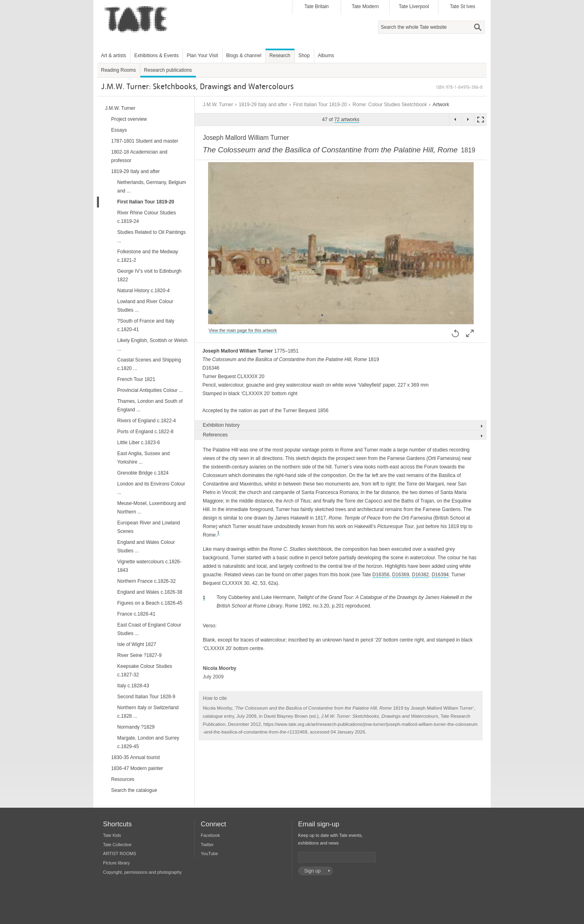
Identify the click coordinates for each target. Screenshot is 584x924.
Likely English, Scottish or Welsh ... (152, 345)
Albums (326, 56)
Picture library (116, 863)
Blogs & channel (244, 56)
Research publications (168, 70)
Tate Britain (316, 6)
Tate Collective (117, 845)
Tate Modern (365, 6)
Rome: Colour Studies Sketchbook (390, 105)
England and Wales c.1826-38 (150, 592)
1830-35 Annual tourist (135, 757)
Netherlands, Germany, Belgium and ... (152, 187)
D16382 (420, 575)
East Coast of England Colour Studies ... (149, 629)
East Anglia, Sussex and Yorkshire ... (143, 458)
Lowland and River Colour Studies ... (145, 306)
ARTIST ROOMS (120, 853)
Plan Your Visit (202, 56)
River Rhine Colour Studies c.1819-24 (147, 217)
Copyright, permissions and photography (142, 872)
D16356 (381, 575)
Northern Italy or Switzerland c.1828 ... (148, 712)
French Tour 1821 (136, 379)
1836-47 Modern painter (137, 768)
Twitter (207, 845)
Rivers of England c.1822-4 (147, 421)
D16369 (401, 575)
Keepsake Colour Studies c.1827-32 (145, 671)
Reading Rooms (118, 70)
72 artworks (347, 120)
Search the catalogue (134, 790)
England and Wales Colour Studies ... (146, 546)
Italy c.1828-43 (133, 686)
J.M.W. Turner (218, 105)
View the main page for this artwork (243, 330)
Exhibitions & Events (156, 56)
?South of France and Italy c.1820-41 (146, 325)
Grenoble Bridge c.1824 (143, 473)
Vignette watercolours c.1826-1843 (149, 566)
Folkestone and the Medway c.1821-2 (148, 256)
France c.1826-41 (136, 614)
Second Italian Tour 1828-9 (146, 697)
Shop (304, 56)
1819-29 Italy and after (263, 105)
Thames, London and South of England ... (150, 405)
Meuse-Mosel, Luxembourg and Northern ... (151, 508)
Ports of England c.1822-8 (145, 432)
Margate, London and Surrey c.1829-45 (148, 742)
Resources (123, 779)
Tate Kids (112, 835)
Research (280, 56)
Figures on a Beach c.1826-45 (150, 603)
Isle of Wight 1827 (137, 644)
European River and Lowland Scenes (149, 527)
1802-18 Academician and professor (139, 156)
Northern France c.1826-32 (146, 581)
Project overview (129, 119)
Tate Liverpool (414, 6)
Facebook (210, 835)
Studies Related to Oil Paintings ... (151, 236)
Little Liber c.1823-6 (138, 443)
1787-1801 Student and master (145, 141)
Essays (119, 130)
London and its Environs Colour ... (151, 488)
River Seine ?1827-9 (139, 655)
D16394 (440, 575)
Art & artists (114, 56)
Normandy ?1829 (136, 727)
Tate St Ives (463, 6)
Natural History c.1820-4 (143, 291)
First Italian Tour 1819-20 (320, 105)
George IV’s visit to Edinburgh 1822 (149, 275)
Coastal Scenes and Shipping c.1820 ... (149, 364)
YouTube (209, 853)
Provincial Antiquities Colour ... (150, 390)
